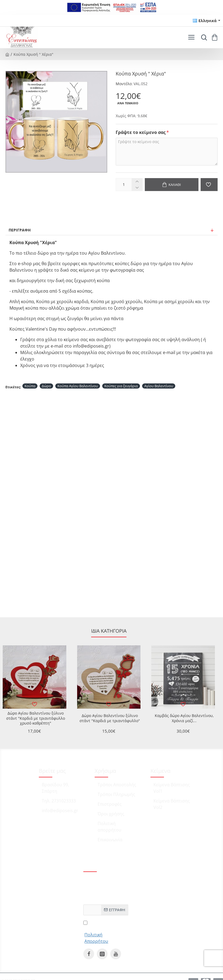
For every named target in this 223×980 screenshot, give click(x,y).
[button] (172, 185)
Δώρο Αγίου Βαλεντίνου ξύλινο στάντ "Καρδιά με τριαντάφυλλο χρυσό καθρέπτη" (36, 718)
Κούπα (30, 386)
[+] (137, 181)
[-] (137, 188)
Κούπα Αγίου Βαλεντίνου (78, 386)
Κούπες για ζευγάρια (121, 386)
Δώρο (46, 386)
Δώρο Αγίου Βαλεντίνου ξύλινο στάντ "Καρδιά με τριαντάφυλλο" (110, 718)
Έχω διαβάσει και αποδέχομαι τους (106, 932)
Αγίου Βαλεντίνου (159, 386)
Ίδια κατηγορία (109, 631)
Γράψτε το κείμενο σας (141, 132)
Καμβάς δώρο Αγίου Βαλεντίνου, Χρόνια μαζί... (184, 718)
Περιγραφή (20, 230)
